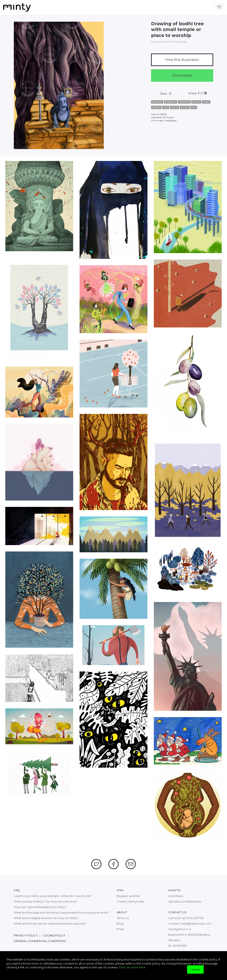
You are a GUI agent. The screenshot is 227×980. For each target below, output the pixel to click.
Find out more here (132, 967)
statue (174, 107)
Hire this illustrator (182, 60)
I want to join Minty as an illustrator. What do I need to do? (53, 896)
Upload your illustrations (185, 901)
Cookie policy (54, 935)
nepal (206, 102)
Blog (120, 924)
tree (194, 107)
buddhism (171, 102)
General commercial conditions (40, 941)
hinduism (184, 102)
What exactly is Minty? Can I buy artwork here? (46, 901)
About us (123, 918)
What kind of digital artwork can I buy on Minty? (46, 918)
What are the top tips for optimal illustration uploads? (50, 924)
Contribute (176, 896)
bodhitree (157, 102)
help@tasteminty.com (196, 924)
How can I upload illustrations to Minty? (40, 907)
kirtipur (196, 102)
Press (120, 929)
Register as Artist (128, 896)
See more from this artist (169, 42)
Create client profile (131, 901)
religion (156, 107)
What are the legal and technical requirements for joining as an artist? (61, 912)
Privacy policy (26, 935)
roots (166, 107)
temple (185, 107)
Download (182, 75)
